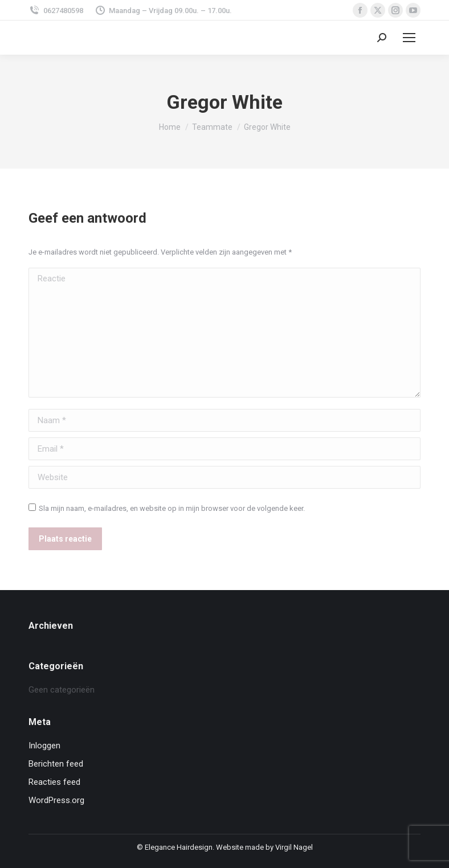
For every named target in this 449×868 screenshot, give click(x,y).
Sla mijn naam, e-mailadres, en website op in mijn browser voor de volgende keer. (172, 508)
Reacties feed (54, 782)
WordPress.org (56, 800)
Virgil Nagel (294, 847)
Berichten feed (56, 764)
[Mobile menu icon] (409, 38)
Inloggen (44, 746)
